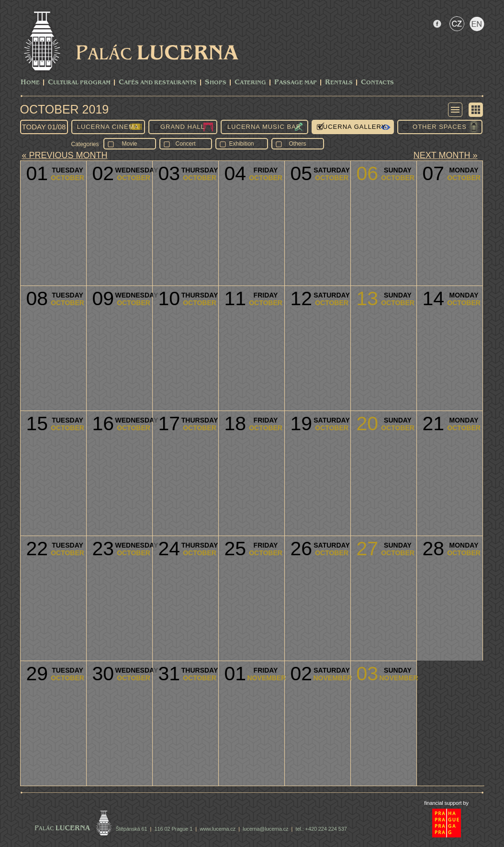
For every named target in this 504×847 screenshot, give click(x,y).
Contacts (377, 83)
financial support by (446, 803)
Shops (216, 83)
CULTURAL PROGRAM (79, 83)
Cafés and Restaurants (158, 83)
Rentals (339, 83)
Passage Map (296, 83)
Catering (250, 83)
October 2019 (65, 109)
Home (30, 83)
